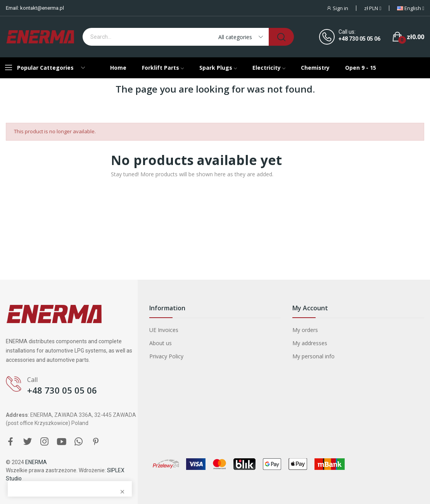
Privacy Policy (166, 356)
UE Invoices (164, 330)
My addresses (310, 343)
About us (161, 343)
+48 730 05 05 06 (359, 39)
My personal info (313, 356)
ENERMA (36, 462)
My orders (305, 330)
